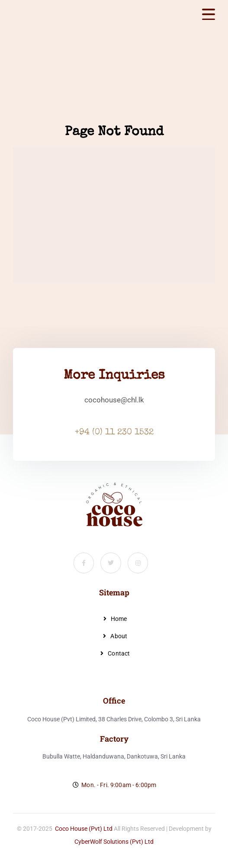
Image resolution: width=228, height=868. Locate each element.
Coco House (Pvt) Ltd (84, 829)
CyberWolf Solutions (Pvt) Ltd (114, 842)
